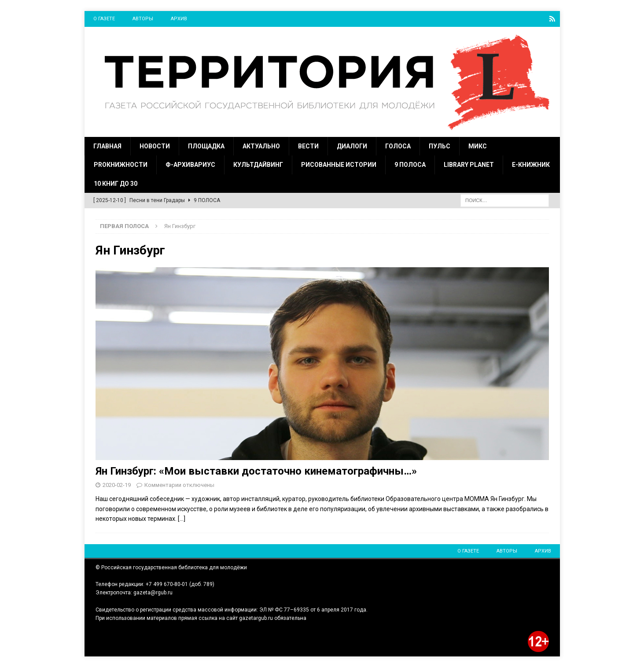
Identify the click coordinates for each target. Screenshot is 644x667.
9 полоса (410, 164)
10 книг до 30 (116, 183)
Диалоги (352, 146)
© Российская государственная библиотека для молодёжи (171, 567)
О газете (104, 19)
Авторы (143, 19)
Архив (179, 19)
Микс (478, 146)
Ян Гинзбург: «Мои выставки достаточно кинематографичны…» (256, 471)
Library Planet (469, 164)
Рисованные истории (339, 164)
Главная (107, 146)
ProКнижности (121, 164)
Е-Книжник (531, 164)
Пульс (440, 146)
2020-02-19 (117, 485)
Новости (155, 146)
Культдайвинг (258, 164)
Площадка (206, 146)
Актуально (261, 146)
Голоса (398, 146)
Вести (308, 146)
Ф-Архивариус (190, 164)
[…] (182, 518)
